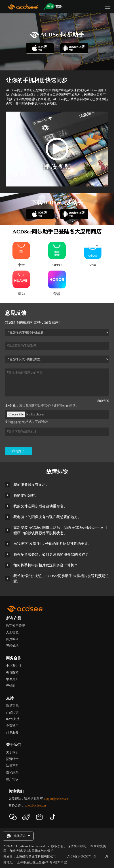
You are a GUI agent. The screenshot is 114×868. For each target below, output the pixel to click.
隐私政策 (12, 772)
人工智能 (12, 632)
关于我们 (12, 752)
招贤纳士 (12, 759)
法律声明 (12, 766)
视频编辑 (12, 646)
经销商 (11, 686)
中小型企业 (14, 666)
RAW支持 (13, 719)
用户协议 (12, 779)
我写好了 (18, 451)
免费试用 (12, 726)
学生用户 (12, 679)
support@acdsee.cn (56, 799)
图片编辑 (12, 639)
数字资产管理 (15, 626)
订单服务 (12, 732)
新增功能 (12, 706)
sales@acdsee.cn (35, 806)
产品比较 (12, 712)
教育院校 (12, 672)
